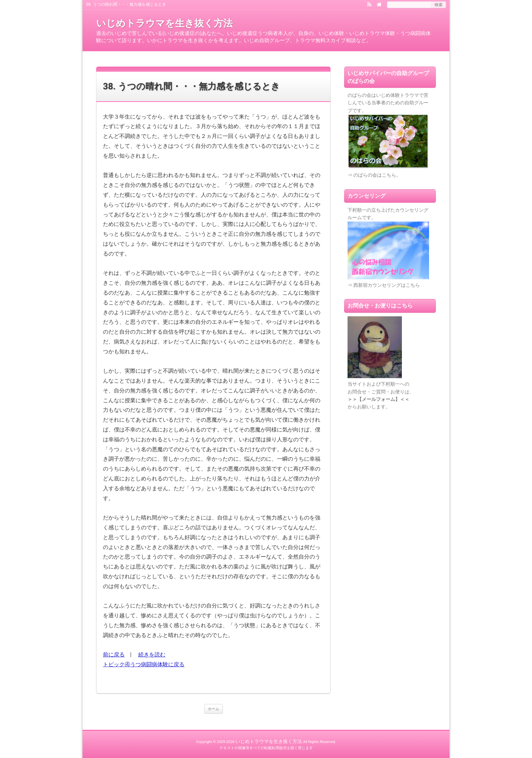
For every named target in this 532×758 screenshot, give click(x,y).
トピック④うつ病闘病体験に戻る (144, 664)
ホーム (214, 709)
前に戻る (114, 655)
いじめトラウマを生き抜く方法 (164, 23)
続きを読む (152, 655)
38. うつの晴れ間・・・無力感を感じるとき (191, 86)
